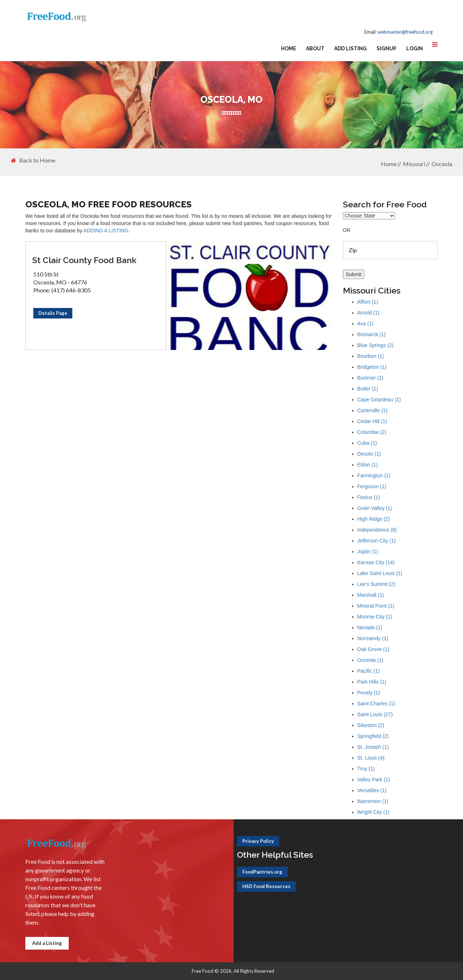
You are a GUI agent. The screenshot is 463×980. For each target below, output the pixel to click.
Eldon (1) (368, 465)
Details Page (53, 313)
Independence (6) (377, 530)
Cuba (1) (367, 443)
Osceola (442, 164)
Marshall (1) (371, 595)
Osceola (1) (370, 660)
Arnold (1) (368, 313)
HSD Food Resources (266, 886)
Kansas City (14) (376, 562)
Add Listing (351, 48)
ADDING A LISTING (106, 231)
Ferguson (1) (372, 486)
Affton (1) (368, 302)
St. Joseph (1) (373, 747)
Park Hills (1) (372, 682)
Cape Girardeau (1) (379, 400)
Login (415, 48)
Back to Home (33, 160)
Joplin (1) (368, 552)
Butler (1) (368, 389)
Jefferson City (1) (377, 541)
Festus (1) (369, 497)
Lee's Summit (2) (376, 584)
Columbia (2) (372, 432)
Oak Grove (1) (373, 649)
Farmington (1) (374, 476)
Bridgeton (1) (372, 367)
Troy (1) (366, 769)
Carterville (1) (373, 410)
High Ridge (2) (374, 519)
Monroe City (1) (375, 617)
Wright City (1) (373, 812)
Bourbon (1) (371, 356)
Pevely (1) (369, 693)
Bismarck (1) (372, 334)
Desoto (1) (369, 454)
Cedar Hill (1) (372, 421)
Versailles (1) (372, 790)
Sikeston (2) (371, 725)
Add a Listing (47, 943)
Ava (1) (366, 324)
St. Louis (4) (371, 758)
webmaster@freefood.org (405, 32)
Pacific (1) (369, 671)
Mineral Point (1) (376, 606)
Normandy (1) (373, 638)
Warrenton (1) (373, 801)
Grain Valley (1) (375, 508)
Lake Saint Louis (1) (380, 573)
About (315, 48)
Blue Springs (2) (375, 345)
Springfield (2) (373, 736)
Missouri (414, 164)
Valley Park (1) (374, 780)
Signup (386, 48)
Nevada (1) (370, 628)
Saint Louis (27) (375, 714)
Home (289, 48)
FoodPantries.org (262, 872)
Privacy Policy (258, 841)
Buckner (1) (370, 378)
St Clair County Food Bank (84, 260)
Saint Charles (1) (376, 704)
